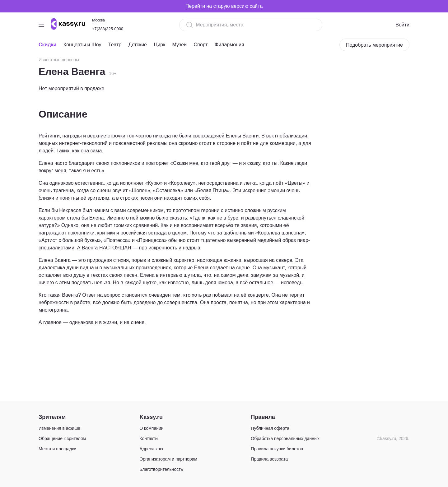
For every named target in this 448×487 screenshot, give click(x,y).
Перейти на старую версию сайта (224, 6)
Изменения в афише (59, 428)
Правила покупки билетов (277, 449)
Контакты (149, 438)
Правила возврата (269, 459)
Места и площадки (57, 449)
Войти (402, 25)
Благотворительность (161, 469)
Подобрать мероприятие (374, 45)
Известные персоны (59, 60)
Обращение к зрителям (62, 438)
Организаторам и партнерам (168, 459)
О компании (151, 428)
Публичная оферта (270, 428)
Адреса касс (152, 449)
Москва (98, 20)
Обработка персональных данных (285, 438)
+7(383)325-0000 (108, 29)
